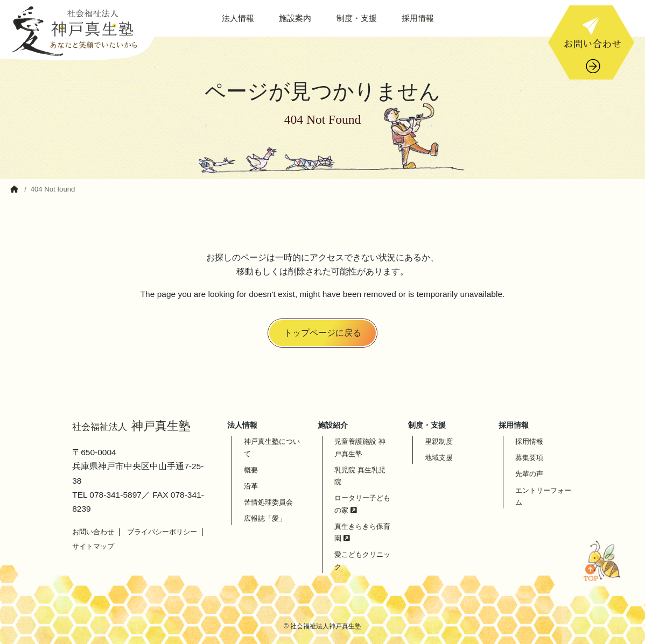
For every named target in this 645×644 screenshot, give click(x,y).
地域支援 (439, 458)
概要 (251, 470)
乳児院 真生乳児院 (360, 476)
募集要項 (529, 458)
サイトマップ (93, 546)
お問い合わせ (93, 532)
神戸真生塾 (131, 426)
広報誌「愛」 (265, 518)
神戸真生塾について (272, 447)
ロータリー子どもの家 (362, 504)
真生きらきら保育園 (362, 532)
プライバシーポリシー (162, 532)
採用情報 (529, 441)
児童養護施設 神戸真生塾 (360, 447)
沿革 (251, 486)
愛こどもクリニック (362, 560)
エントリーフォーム (543, 496)
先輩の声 (529, 474)
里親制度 (439, 441)
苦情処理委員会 (268, 502)
